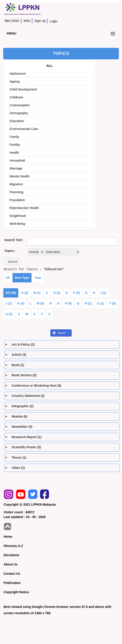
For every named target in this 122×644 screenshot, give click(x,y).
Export (60, 333)
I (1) (103, 293)
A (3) (25, 293)
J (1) (9, 303)
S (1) (100, 303)
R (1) (88, 303)
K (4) (21, 303)
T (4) (113, 303)
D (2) (57, 293)
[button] (13, 262)
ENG (16, 21)
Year (38, 278)
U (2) (9, 314)
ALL (50, 66)
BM (7, 21)
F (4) (77, 293)
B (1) (37, 293)
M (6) (41, 303)
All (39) (11, 293)
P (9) (68, 303)
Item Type (22, 278)
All (8, 278)
